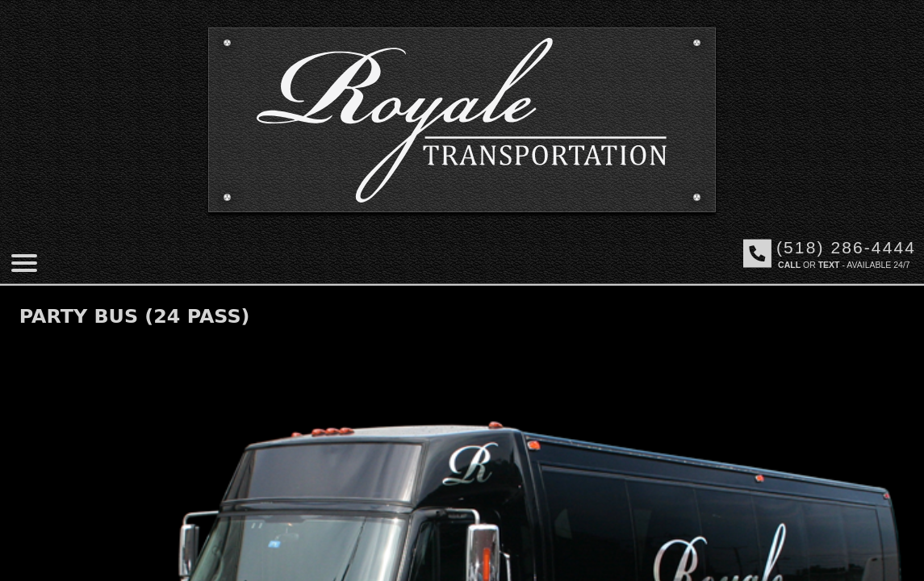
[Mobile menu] (24, 263)
